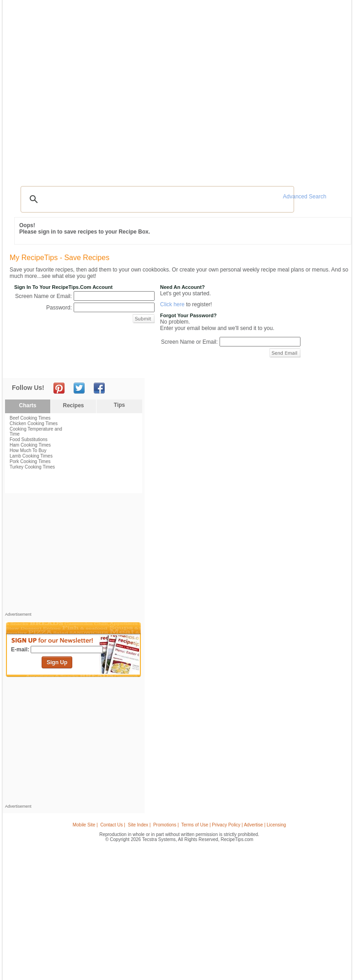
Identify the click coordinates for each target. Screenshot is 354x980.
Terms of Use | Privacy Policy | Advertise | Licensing (233, 825)
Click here (172, 304)
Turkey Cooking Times (32, 467)
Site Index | (139, 825)
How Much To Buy (28, 450)
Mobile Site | (85, 825)
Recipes (73, 405)
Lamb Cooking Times (31, 456)
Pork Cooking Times (30, 461)
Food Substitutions (29, 439)
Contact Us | (113, 825)
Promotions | (166, 825)
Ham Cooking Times (30, 445)
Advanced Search (305, 197)
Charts (27, 405)
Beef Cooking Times (30, 418)
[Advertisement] (74, 555)
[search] (156, 199)
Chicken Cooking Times (34, 423)
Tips (119, 405)
